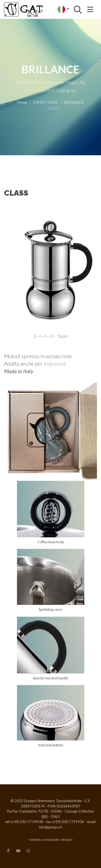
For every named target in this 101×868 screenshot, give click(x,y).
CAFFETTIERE (46, 102)
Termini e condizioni (44, 840)
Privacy (67, 840)
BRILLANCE (74, 102)
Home (22, 102)
